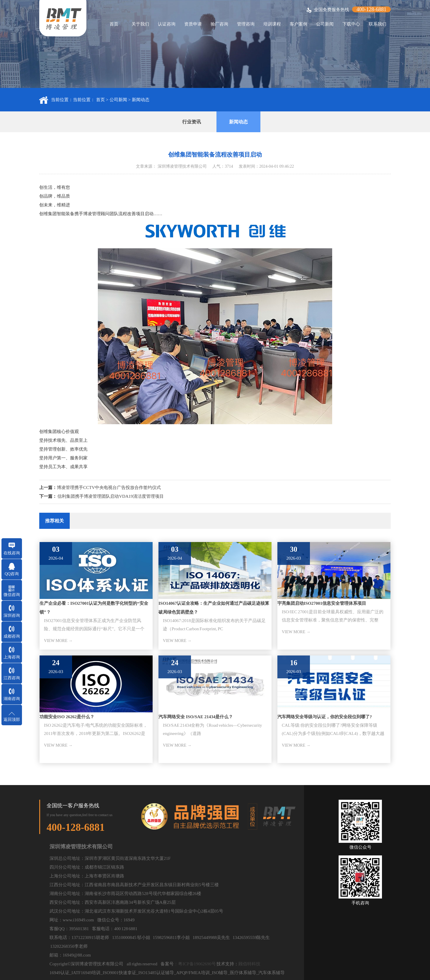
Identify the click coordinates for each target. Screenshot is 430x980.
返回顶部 (12, 720)
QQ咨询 (12, 574)
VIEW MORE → (58, 641)
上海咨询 (12, 657)
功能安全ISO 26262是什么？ (67, 717)
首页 (114, 24)
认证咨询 (167, 24)
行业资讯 (192, 122)
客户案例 (298, 24)
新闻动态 (141, 100)
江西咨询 (12, 678)
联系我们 (378, 24)
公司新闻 (325, 24)
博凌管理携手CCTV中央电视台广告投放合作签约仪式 (109, 488)
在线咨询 (12, 553)
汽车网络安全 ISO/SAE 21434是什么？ (196, 717)
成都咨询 (12, 636)
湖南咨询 (12, 699)
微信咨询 (12, 595)
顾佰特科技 (249, 964)
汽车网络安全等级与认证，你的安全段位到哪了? (325, 717)
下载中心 (351, 24)
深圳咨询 (12, 615)
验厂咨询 (219, 24)
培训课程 (272, 24)
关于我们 (140, 24)
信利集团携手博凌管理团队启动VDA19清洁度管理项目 (111, 496)
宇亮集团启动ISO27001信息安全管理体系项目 (322, 603)
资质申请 (193, 24)
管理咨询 (246, 24)
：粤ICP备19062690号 (195, 964)
